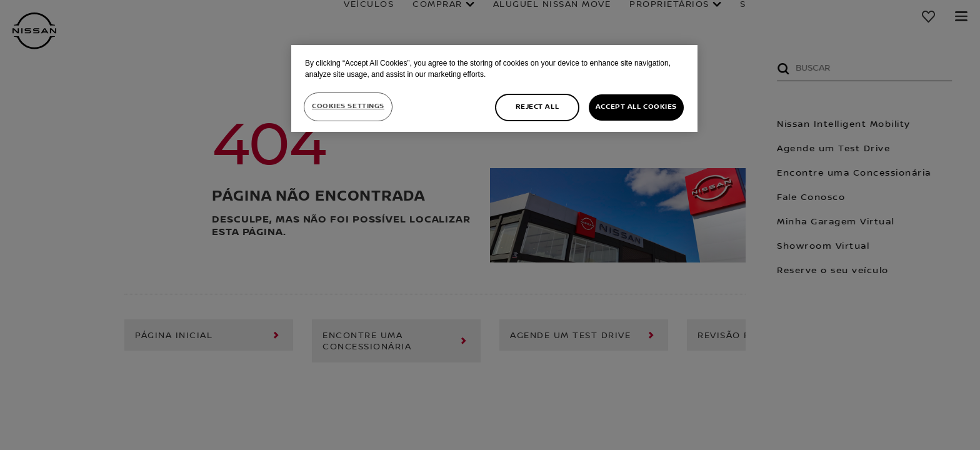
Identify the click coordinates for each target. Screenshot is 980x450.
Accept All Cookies (636, 107)
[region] (494, 88)
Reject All (537, 107)
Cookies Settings (348, 106)
